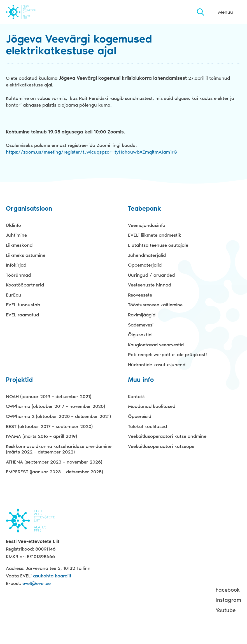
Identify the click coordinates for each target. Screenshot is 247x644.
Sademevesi (141, 325)
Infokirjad (16, 265)
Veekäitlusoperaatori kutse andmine (167, 436)
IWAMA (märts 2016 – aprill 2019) (41, 436)
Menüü (226, 12)
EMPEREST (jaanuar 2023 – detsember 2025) (54, 472)
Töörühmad (18, 275)
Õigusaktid (140, 335)
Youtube (226, 610)
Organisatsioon (29, 209)
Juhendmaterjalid (147, 255)
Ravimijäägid (142, 315)
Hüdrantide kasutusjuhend (157, 365)
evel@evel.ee (37, 583)
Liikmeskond (19, 245)
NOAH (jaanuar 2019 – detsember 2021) (49, 396)
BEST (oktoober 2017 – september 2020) (49, 426)
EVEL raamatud (22, 315)
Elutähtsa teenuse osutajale (158, 245)
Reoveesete (140, 295)
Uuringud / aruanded (151, 275)
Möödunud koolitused (152, 406)
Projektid (19, 380)
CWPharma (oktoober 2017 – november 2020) (55, 406)
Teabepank (145, 209)
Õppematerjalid (145, 265)
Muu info (141, 380)
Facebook (228, 590)
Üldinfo (13, 225)
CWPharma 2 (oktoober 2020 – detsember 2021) (58, 416)
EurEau (14, 295)
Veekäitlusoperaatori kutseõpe (161, 446)
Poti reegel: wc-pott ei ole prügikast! (167, 354)
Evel (28, 12)
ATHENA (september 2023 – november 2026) (54, 462)
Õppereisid (140, 416)
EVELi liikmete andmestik (155, 235)
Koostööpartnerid (25, 285)
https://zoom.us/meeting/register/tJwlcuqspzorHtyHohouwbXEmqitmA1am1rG (92, 152)
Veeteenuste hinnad (150, 285)
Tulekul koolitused (147, 426)
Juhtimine (16, 235)
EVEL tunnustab (23, 305)
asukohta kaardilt (52, 576)
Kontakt (136, 396)
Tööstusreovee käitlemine (155, 305)
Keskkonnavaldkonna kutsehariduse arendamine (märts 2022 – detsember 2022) (59, 449)
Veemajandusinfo (147, 225)
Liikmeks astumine (26, 255)
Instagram (228, 600)
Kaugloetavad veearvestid (156, 345)
